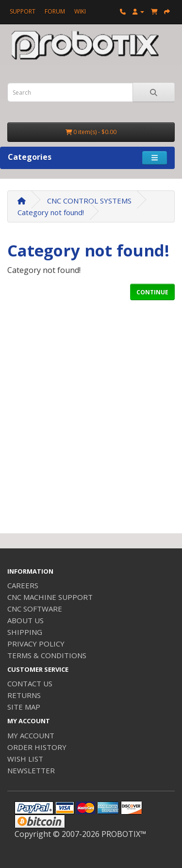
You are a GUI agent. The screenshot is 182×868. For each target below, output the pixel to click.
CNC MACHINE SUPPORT (50, 597)
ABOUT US (25, 620)
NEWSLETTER (31, 770)
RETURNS (24, 695)
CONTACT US (30, 683)
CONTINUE (152, 292)
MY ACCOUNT (31, 735)
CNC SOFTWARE (35, 609)
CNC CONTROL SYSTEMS (89, 201)
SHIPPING (25, 632)
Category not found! (51, 212)
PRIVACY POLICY (36, 644)
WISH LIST (25, 759)
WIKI (80, 11)
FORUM (55, 11)
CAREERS (23, 585)
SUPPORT (23, 11)
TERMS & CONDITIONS (47, 655)
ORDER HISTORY (37, 747)
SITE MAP (24, 707)
